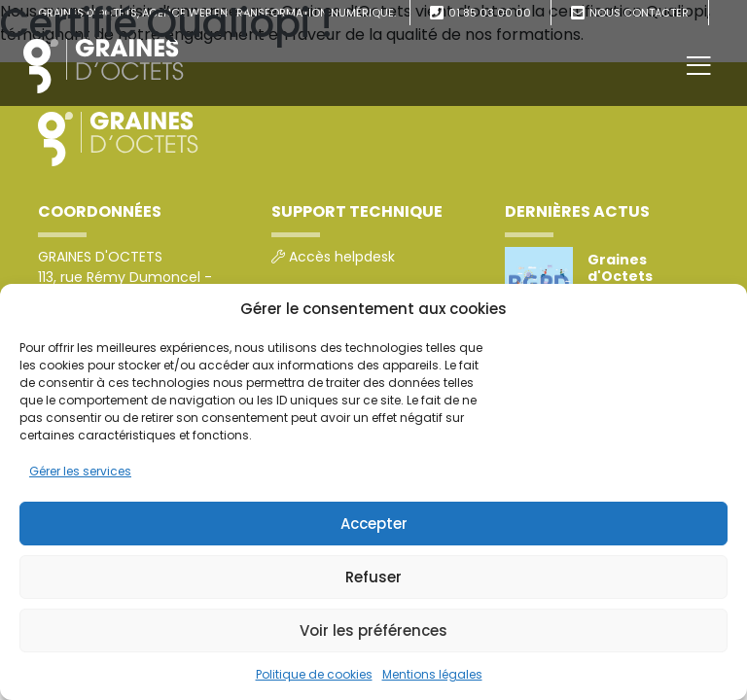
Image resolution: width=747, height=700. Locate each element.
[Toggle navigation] (699, 66)
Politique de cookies (314, 674)
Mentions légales (432, 674)
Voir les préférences (373, 630)
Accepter (374, 524)
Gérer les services (80, 471)
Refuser (373, 577)
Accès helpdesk (342, 257)
